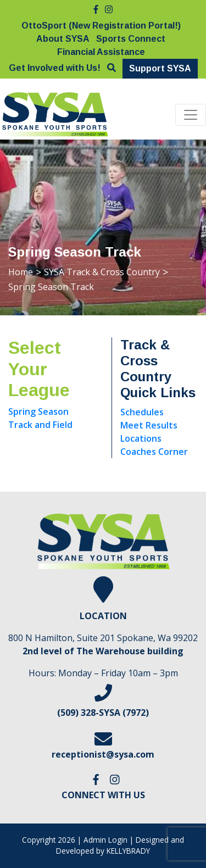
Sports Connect (131, 39)
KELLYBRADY (128, 851)
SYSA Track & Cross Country (102, 272)
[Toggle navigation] (191, 115)
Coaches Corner (154, 452)
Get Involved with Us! (55, 68)
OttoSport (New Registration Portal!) (101, 26)
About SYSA (63, 39)
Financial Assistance (101, 52)
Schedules (142, 412)
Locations (141, 438)
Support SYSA (160, 68)
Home (21, 272)
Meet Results (149, 425)
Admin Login (105, 840)
